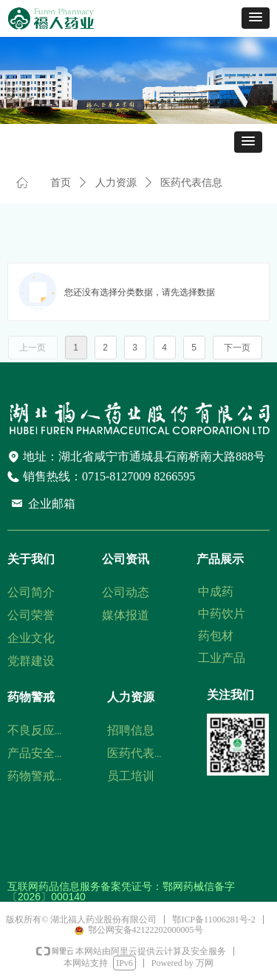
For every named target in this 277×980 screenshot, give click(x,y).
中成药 (216, 591)
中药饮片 (222, 614)
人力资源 (116, 183)
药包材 (216, 636)
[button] (256, 18)
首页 (61, 183)
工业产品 (222, 658)
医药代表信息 (191, 183)
